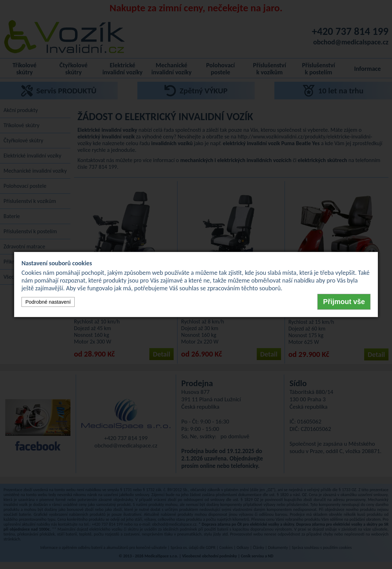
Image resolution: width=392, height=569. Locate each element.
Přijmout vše (344, 302)
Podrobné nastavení (48, 302)
